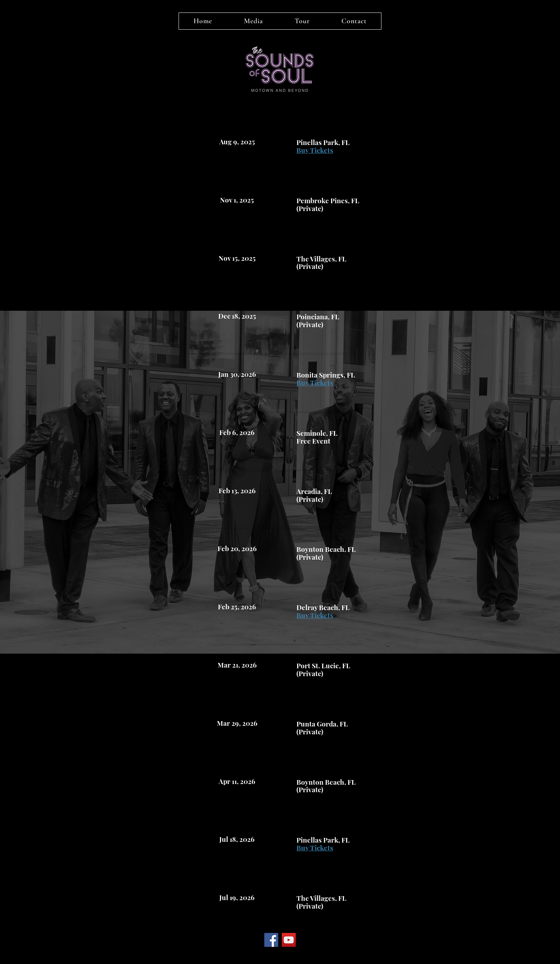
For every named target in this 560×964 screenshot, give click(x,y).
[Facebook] (271, 940)
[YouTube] (289, 940)
